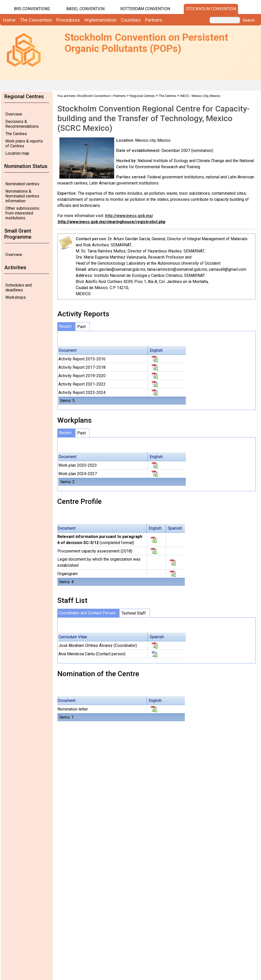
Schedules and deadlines (18, 288)
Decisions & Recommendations (22, 124)
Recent (65, 326)
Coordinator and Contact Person (87, 613)
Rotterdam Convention (145, 9)
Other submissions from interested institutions (22, 213)
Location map (17, 153)
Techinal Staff (134, 613)
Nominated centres (22, 184)
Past (81, 327)
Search (249, 20)
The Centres (16, 134)
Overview (14, 114)
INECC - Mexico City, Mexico (200, 96)
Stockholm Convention (211, 9)
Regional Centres (142, 96)
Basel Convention (85, 9)
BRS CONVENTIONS (32, 9)
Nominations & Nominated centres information (22, 196)
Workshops (16, 297)
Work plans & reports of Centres (24, 144)
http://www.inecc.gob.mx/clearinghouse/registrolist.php (112, 222)
